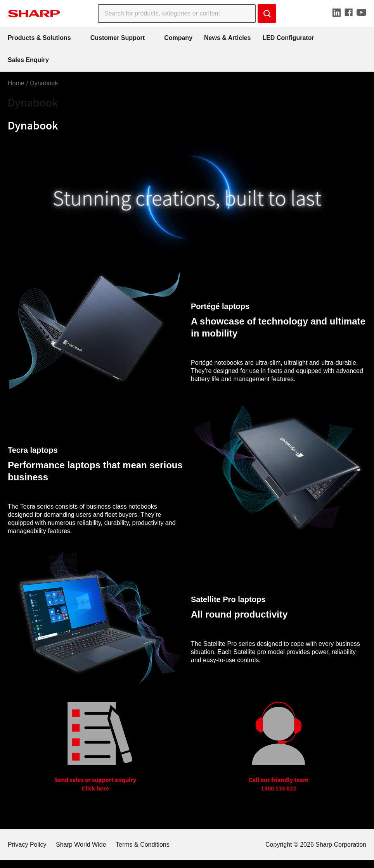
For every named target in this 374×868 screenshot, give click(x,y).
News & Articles (227, 38)
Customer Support (118, 38)
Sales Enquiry (28, 60)
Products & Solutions (39, 38)
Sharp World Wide (81, 845)
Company (178, 38)
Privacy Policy (27, 845)
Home (16, 83)
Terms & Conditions (143, 845)
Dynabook (44, 83)
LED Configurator (288, 38)
